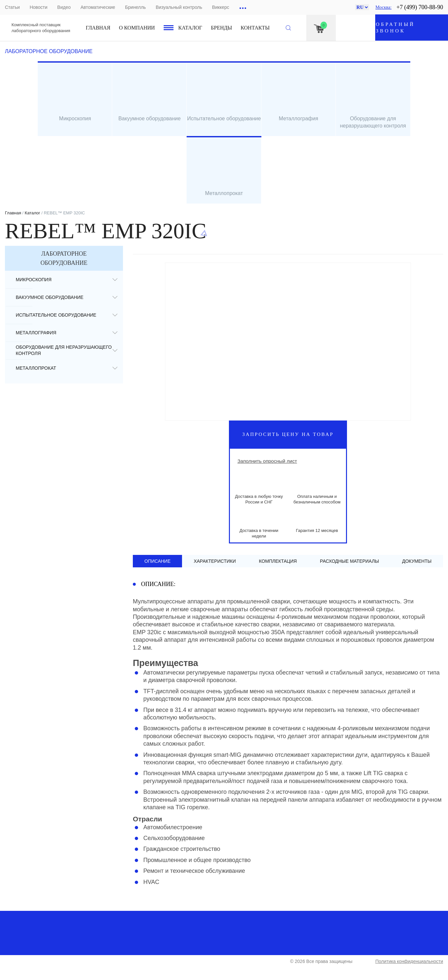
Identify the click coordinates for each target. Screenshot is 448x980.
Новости (38, 7)
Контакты (255, 28)
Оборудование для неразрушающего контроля (64, 350)
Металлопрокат (36, 368)
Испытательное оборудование (56, 315)
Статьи (12, 7)
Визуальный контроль (179, 7)
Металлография (36, 333)
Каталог (190, 28)
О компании (137, 28)
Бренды (221, 28)
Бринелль (135, 7)
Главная (98, 28)
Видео (64, 7)
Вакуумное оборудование (50, 297)
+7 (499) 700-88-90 (420, 7)
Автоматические (98, 7)
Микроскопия (34, 280)
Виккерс (221, 7)
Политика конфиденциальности (409, 961)
